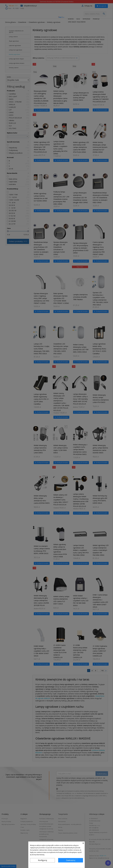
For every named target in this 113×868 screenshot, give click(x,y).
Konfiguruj (42, 860)
